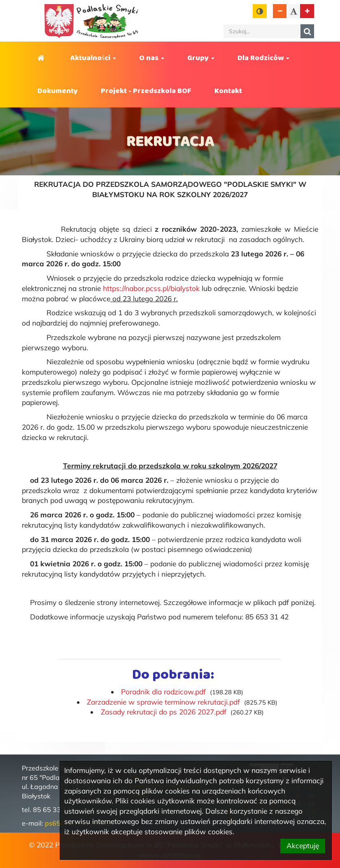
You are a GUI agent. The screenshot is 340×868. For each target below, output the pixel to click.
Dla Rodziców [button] (263, 58)
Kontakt (228, 91)
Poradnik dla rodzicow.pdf (163, 692)
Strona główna (42, 58)
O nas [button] (152, 58)
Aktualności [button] (93, 58)
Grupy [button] (201, 58)
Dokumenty (58, 91)
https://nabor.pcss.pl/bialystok (151, 288)
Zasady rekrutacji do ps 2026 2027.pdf (164, 712)
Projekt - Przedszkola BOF (146, 91)
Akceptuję (303, 846)
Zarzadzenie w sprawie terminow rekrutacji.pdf (163, 702)
